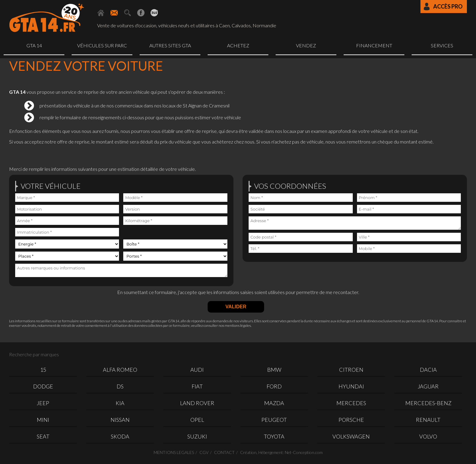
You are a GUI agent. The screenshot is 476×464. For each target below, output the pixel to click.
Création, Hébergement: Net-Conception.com (281, 452)
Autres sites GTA (170, 45)
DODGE (43, 386)
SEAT (43, 436)
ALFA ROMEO (120, 370)
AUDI (197, 370)
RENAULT (428, 420)
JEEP (43, 403)
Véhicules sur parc (102, 45)
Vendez (306, 45)
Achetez (238, 45)
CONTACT (224, 452)
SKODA (120, 436)
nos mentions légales (235, 325)
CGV (204, 452)
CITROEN (351, 370)
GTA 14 (34, 45)
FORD (274, 386)
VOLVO (428, 436)
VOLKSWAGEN (351, 436)
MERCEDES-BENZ (428, 403)
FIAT (197, 386)
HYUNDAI (351, 386)
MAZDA (274, 403)
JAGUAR (428, 386)
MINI (43, 420)
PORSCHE (351, 420)
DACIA (428, 370)
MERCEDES (351, 403)
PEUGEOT (274, 420)
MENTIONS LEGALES (174, 452)
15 (43, 370)
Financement (374, 45)
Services (442, 45)
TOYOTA (274, 436)
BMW (274, 370)
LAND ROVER (197, 403)
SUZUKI (197, 436)
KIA (120, 403)
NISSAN (120, 420)
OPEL (197, 420)
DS (120, 386)
